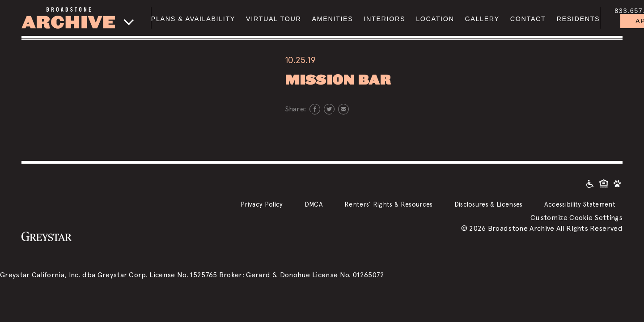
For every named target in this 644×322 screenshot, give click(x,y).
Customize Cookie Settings (576, 218)
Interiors (384, 19)
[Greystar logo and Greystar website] (47, 236)
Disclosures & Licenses (489, 204)
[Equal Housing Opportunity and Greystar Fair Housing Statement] (604, 183)
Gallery (482, 19)
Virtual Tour (273, 19)
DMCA (314, 204)
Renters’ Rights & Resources (389, 204)
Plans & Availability (193, 19)
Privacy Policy (262, 204)
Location (435, 19)
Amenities (332, 19)
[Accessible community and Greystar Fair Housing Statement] (590, 183)
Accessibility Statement (580, 204)
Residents (578, 19)
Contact (528, 19)
